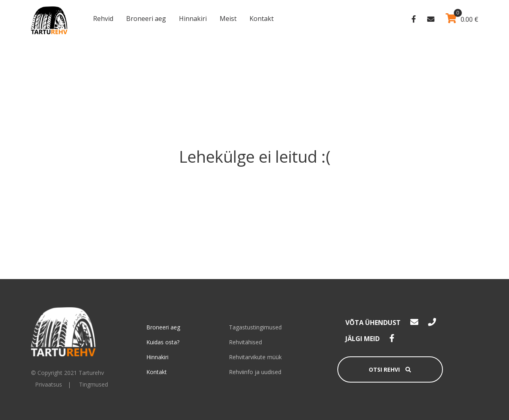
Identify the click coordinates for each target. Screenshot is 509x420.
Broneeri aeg (146, 19)
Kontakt (262, 19)
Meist (228, 19)
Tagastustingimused (255, 327)
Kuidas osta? (163, 342)
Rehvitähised (245, 342)
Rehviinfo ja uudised (255, 372)
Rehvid (103, 19)
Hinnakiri (193, 19)
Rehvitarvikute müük (255, 357)
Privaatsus (49, 384)
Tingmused (93, 384)
